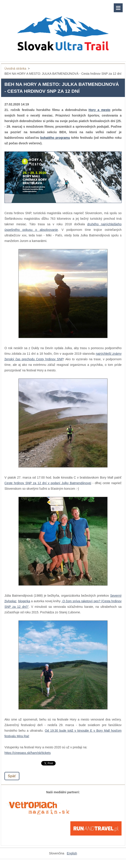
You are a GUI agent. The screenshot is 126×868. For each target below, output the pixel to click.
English (72, 853)
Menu (118, 8)
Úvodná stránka (15, 68)
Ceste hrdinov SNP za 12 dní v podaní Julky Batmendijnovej (48, 483)
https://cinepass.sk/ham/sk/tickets (28, 753)
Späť (12, 776)
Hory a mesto (100, 110)
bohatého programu (55, 138)
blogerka (24, 601)
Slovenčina (57, 853)
